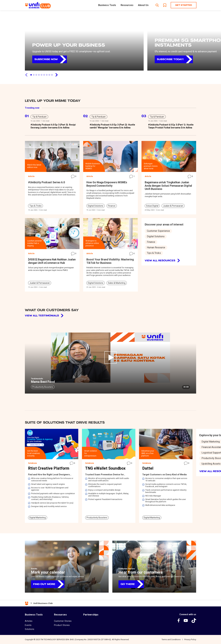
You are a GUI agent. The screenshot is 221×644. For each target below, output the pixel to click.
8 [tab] (49, 75)
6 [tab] (44, 75)
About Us (143, 5)
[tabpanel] (84, 42)
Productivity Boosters (43, 387)
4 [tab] (39, 75)
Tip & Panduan (39, 117)
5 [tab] (42, 75)
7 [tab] (47, 75)
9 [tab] (52, 75)
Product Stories (62, 625)
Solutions (30, 629)
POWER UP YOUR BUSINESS (69, 45)
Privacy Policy (190, 639)
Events (28, 625)
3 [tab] (36, 75)
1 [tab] (31, 75)
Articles (29, 621)
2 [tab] (34, 75)
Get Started (184, 5)
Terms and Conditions (171, 639)
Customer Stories (63, 621)
